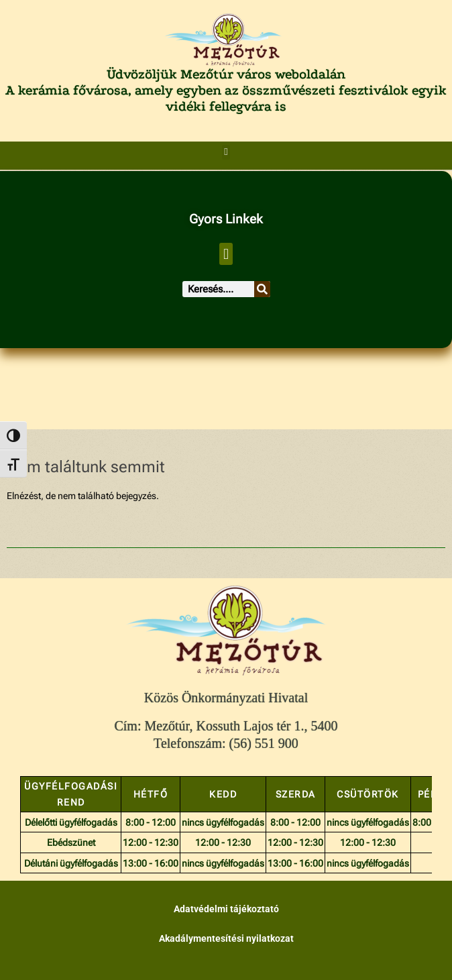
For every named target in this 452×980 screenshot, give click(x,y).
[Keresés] (262, 289)
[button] (226, 153)
